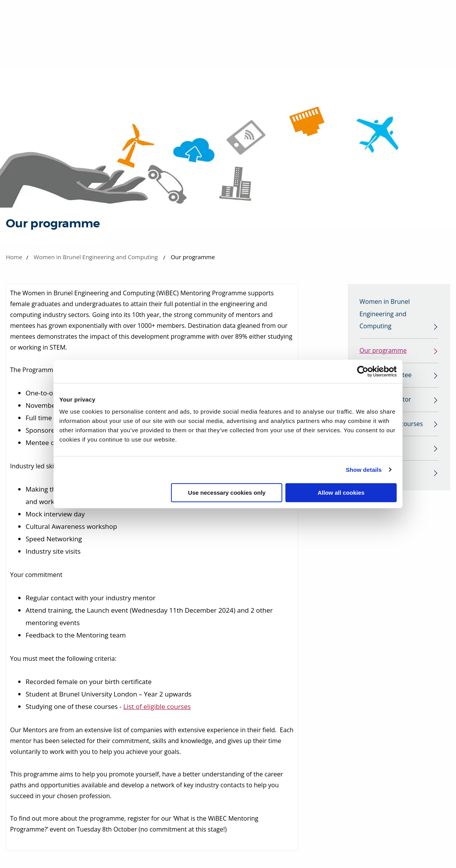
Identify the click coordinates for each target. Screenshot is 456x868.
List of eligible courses (157, 706)
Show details (364, 470)
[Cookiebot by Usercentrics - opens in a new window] (363, 371)
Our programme (383, 351)
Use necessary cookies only (227, 493)
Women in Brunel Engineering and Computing (96, 257)
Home (14, 257)
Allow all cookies (341, 493)
